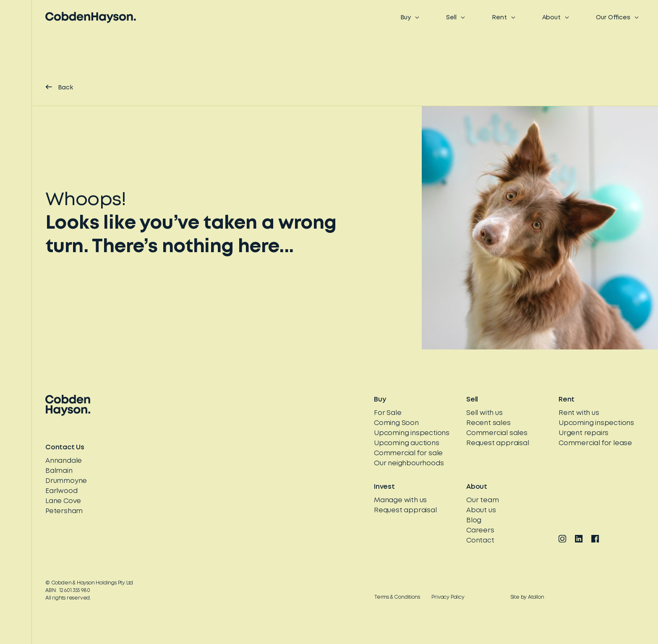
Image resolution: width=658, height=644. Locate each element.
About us (481, 510)
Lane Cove (63, 501)
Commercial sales (497, 433)
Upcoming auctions (407, 443)
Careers (480, 531)
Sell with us (484, 413)
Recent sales (488, 423)
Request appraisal (498, 443)
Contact (480, 541)
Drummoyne (66, 481)
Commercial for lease (595, 443)
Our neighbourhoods (409, 463)
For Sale (388, 413)
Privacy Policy (448, 597)
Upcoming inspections (412, 433)
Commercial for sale (408, 453)
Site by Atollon (527, 597)
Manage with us (400, 500)
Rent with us (579, 413)
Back (59, 87)
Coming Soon (396, 423)
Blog (474, 520)
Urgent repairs (584, 433)
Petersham (64, 511)
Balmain (59, 471)
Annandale (64, 461)
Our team (482, 500)
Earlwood (61, 491)
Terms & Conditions (397, 597)
